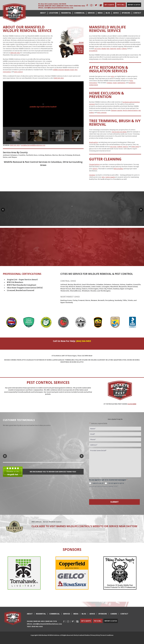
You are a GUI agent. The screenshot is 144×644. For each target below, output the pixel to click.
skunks (104, 49)
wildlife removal (58, 70)
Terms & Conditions (107, 635)
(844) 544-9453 (50, 6)
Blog (108, 13)
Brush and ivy (93, 142)
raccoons (97, 49)
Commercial (79, 13)
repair (115, 83)
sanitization (121, 83)
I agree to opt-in (98, 483)
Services (91, 13)
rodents (124, 49)
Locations (54, 13)
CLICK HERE (132, 404)
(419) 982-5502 (80, 6)
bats (108, 49)
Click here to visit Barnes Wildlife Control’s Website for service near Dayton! (84, 526)
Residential (66, 13)
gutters (95, 169)
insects (125, 147)
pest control (18, 72)
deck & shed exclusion (130, 110)
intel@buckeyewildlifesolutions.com (59, 8)
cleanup (109, 83)
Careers (114, 614)
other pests (135, 147)
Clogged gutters (94, 164)
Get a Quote (109, 5)
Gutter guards (110, 177)
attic (113, 76)
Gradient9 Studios (84, 635)
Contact (137, 13)
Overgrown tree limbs (119, 132)
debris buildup (118, 169)
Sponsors (126, 13)
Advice (116, 13)
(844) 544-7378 (62, 6)
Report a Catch (134, 5)
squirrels (113, 49)
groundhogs (93, 51)
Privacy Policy (95, 635)
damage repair (69, 70)
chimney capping (116, 110)
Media (100, 13)
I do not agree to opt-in (116, 483)
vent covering (102, 113)
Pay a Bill (121, 5)
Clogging (92, 175)
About (43, 13)
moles (119, 49)
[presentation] (104, 493)
